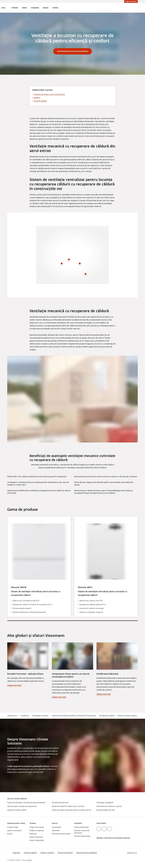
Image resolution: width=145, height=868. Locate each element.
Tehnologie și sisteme (40, 716)
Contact (55, 8)
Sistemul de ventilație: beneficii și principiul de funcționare (74, 716)
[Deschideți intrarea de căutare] (137, 8)
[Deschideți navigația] (3, 8)
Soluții (24, 8)
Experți (46, 8)
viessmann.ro (12, 716)
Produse (15, 8)
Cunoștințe (35, 8)
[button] (128, 716)
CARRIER (29, 860)
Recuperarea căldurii (107, 716)
